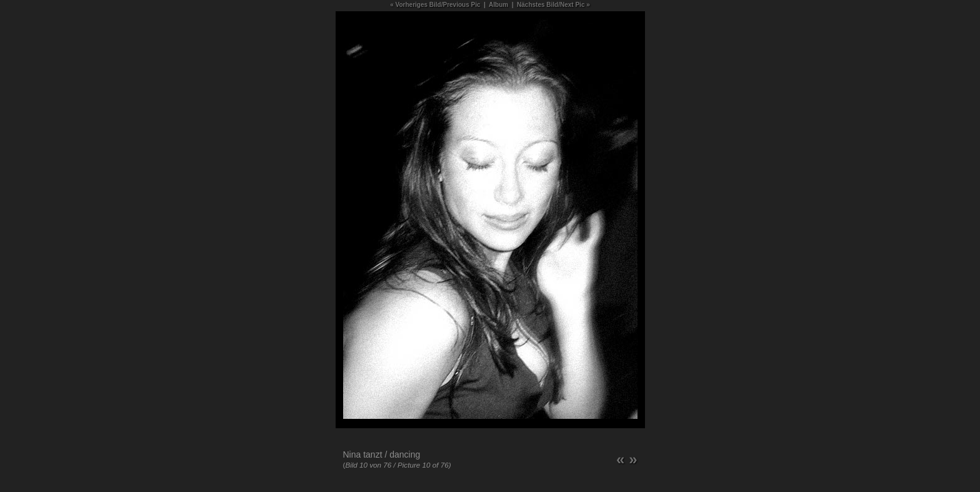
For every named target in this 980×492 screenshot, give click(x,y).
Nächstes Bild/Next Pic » (553, 5)
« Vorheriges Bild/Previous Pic (435, 5)
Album (498, 5)
